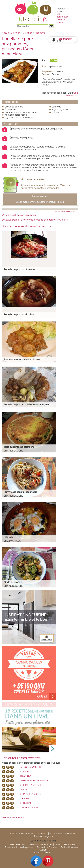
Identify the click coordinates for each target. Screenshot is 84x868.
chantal (25, 798)
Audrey (25, 771)
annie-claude (29, 808)
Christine (26, 803)
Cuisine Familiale (31, 785)
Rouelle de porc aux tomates (19, 269)
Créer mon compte (63, 21)
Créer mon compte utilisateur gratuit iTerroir (40, 202)
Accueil (6, 33)
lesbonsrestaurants (34, 780)
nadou (24, 789)
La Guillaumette (31, 767)
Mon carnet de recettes (33, 179)
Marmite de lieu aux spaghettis (20, 492)
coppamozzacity (30, 794)
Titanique (26, 776)
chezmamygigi (12, 541)
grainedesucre (13, 451)
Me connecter (62, 15)
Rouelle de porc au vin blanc (19, 314)
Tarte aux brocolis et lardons (19, 447)
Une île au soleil (72, 94)
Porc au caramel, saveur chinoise (22, 359)
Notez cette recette (66, 212)
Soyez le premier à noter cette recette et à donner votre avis (35, 220)
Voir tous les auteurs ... (14, 817)
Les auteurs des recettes (21, 758)
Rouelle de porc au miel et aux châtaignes (26, 405)
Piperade (9, 537)
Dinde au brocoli (13, 582)
